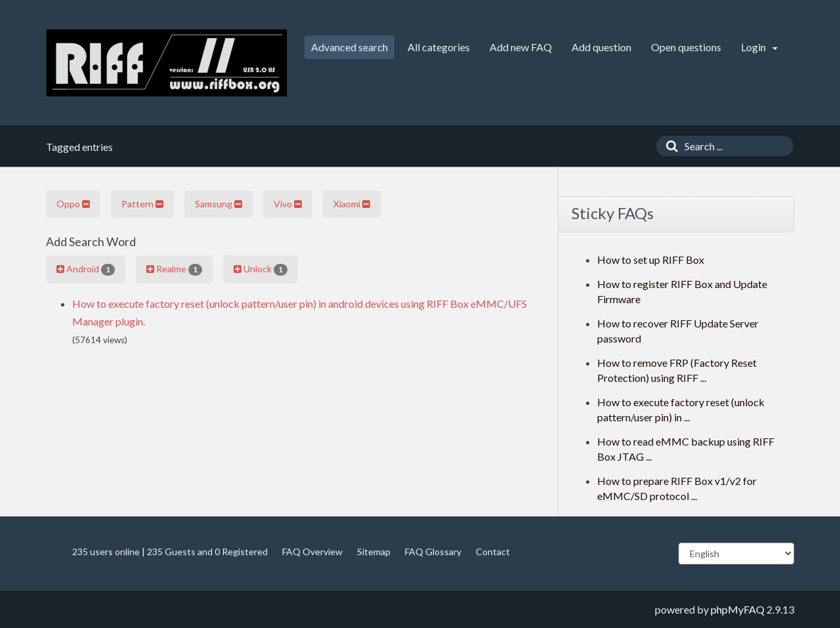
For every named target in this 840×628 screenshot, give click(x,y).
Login (759, 47)
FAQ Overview (312, 552)
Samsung (219, 204)
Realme (174, 269)
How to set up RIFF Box (651, 260)
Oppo (73, 204)
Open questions (686, 47)
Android (86, 269)
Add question (601, 47)
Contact (493, 552)
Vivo (288, 204)
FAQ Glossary (433, 552)
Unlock (261, 269)
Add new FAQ (521, 47)
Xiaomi (352, 204)
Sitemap (374, 552)
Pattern (142, 204)
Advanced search (349, 47)
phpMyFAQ (738, 609)
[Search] (669, 146)
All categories (439, 47)
